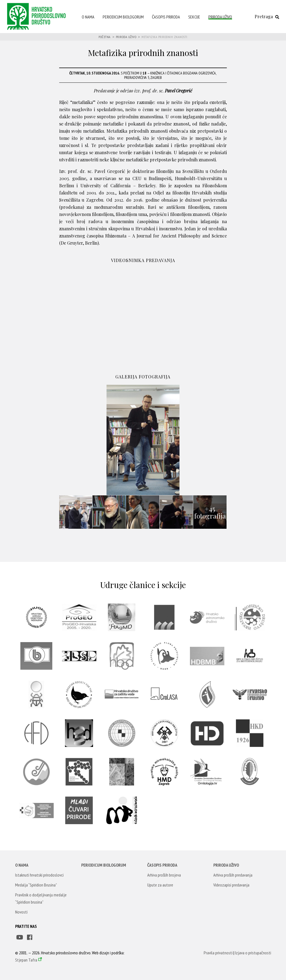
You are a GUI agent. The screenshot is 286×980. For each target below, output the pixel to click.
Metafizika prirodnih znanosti (164, 37)
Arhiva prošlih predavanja (233, 875)
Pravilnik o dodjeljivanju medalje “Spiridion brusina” (41, 898)
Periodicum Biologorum (123, 17)
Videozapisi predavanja (231, 885)
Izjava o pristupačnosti (253, 953)
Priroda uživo (220, 17)
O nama (88, 17)
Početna (105, 37)
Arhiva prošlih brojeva (164, 875)
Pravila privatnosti (218, 953)
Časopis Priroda (166, 17)
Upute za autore (160, 885)
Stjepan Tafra (26, 960)
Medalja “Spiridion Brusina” (36, 885)
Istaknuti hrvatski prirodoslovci (39, 875)
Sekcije (194, 17)
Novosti (21, 912)
